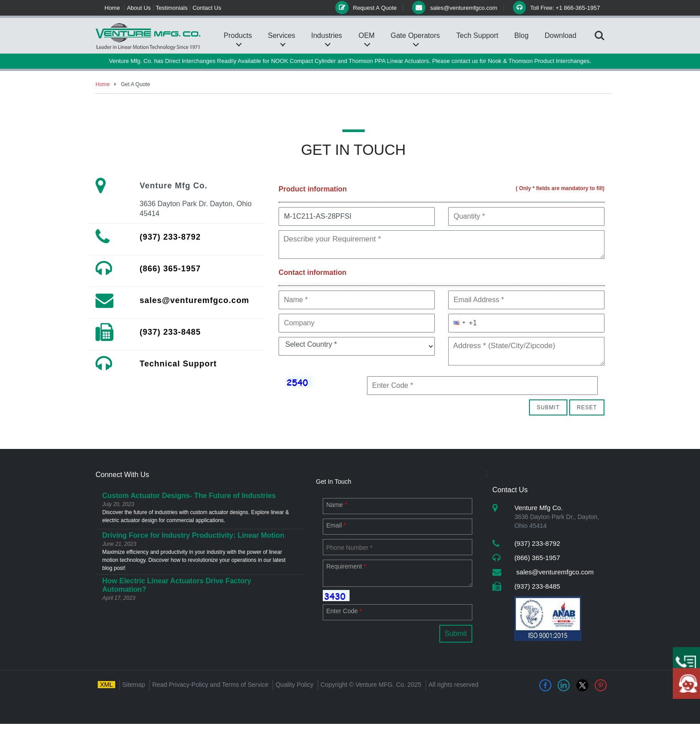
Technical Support (178, 364)
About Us (139, 8)
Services (281, 35)
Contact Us (207, 8)
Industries (327, 35)
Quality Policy (294, 685)
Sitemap (134, 685)
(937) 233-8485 (170, 332)
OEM (367, 35)
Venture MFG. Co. (381, 685)
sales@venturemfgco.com (195, 300)
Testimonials (172, 8)
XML (106, 685)
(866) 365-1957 (170, 269)
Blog (521, 35)
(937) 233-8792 (170, 237)
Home (112, 8)
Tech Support (477, 35)
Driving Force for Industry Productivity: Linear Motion (193, 535)
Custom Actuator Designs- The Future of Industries (189, 496)
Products (238, 35)
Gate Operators (415, 35)
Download (560, 35)
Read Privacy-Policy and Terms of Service (210, 685)
